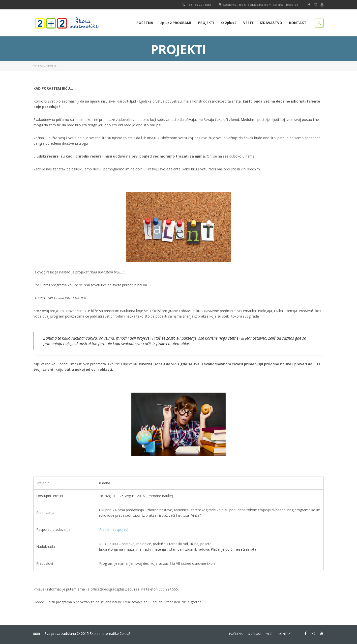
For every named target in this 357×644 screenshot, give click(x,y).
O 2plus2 (229, 23)
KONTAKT (298, 23)
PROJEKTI (206, 23)
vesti (270, 634)
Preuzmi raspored (113, 529)
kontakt (285, 634)
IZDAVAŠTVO (271, 23)
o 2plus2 (254, 634)
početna (236, 634)
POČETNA (145, 23)
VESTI (248, 23)
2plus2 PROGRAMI (176, 23)
